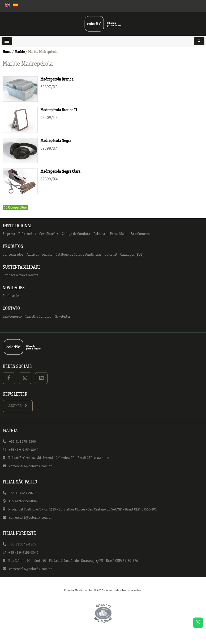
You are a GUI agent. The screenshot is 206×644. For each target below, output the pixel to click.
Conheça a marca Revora (20, 275)
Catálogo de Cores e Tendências (78, 255)
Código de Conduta (76, 234)
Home (7, 52)
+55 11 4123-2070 (22, 493)
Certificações (49, 234)
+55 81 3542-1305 (23, 545)
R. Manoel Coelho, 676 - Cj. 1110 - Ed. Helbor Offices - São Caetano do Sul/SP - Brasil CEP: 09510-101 (83, 510)
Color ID (111, 255)
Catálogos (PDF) (132, 255)
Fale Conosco (140, 234)
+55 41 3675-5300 (22, 442)
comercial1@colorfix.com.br (30, 466)
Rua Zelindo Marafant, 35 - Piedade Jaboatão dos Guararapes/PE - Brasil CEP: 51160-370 (73, 561)
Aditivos (33, 255)
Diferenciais (27, 234)
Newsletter (63, 317)
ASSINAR (18, 406)
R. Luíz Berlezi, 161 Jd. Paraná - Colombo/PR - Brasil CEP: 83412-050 (59, 458)
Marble (20, 52)
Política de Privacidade (110, 234)
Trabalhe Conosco (38, 317)
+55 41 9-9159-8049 (23, 450)
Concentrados (13, 255)
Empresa (9, 234)
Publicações (11, 296)
